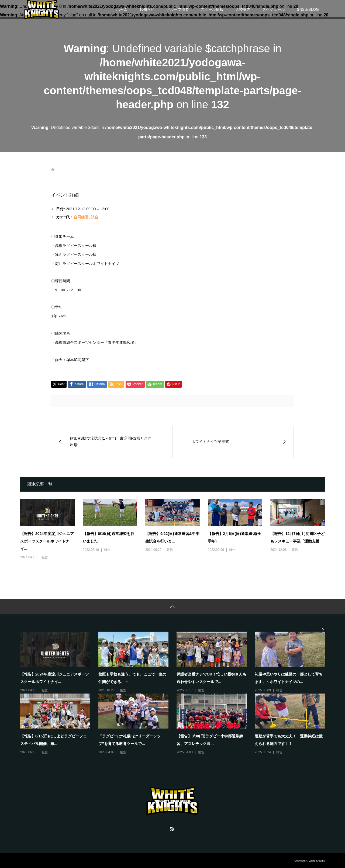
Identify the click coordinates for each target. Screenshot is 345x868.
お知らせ (147, 9)
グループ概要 (178, 9)
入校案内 (243, 9)
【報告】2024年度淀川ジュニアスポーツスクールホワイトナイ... (47, 541)
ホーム (122, 9)
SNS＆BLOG (308, 9)
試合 (95, 217)
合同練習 (81, 217)
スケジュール (274, 9)
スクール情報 (212, 9)
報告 (45, 557)
